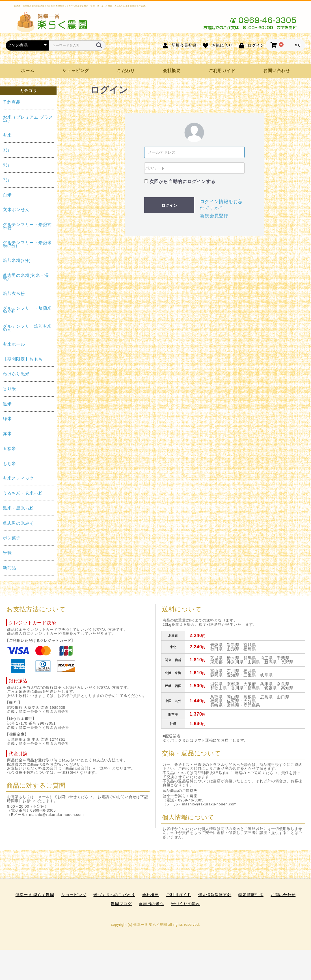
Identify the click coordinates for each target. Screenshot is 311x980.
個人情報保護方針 (215, 895)
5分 (6, 165)
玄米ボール (14, 344)
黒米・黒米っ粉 (18, 508)
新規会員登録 (214, 216)
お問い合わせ (277, 71)
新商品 (9, 568)
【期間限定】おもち (23, 359)
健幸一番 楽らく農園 (35, 895)
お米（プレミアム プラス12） (28, 119)
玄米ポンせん (16, 210)
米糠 (7, 553)
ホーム (28, 71)
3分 (6, 150)
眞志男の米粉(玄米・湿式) (26, 277)
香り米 (9, 389)
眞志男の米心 (151, 904)
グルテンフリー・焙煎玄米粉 (27, 226)
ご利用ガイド (222, 71)
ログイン (169, 205)
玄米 (7, 135)
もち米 (9, 464)
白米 (7, 195)
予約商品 (12, 102)
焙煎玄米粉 (14, 294)
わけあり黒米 (16, 374)
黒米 (7, 404)
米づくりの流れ (186, 904)
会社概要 (172, 71)
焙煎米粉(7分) (17, 260)
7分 (6, 180)
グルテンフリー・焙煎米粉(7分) (27, 244)
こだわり (126, 71)
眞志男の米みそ (18, 523)
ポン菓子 (12, 538)
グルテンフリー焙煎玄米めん (27, 328)
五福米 (9, 449)
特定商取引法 (251, 895)
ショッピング (75, 71)
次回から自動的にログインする (182, 182)
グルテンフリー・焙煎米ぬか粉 (27, 310)
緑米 (7, 419)
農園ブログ (121, 904)
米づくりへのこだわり (114, 895)
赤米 (7, 434)
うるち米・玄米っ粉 (23, 493)
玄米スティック (18, 478)
